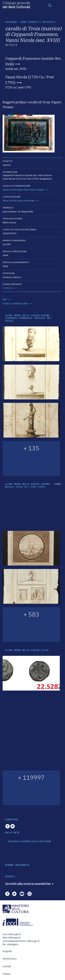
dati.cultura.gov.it (12, 938)
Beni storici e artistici (38, 22)
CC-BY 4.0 (8, 288)
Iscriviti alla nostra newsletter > (29, 884)
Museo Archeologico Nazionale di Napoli (23, 190)
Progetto (7, 951)
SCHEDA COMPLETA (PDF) (15, 304)
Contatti (7, 966)
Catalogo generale (16, 5)
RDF (5, 299)
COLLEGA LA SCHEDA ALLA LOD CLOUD (29, 841)
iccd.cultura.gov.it (12, 934)
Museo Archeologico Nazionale (19, 201)
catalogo (11, 22)
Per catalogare (10, 944)
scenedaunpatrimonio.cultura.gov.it (21, 941)
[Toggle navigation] (50, 5)
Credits (6, 974)
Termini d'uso (10, 959)
